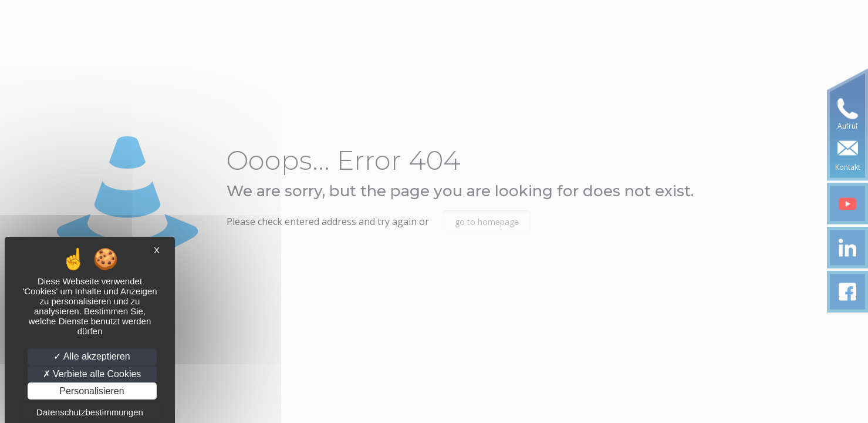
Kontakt (848, 167)
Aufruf (848, 126)
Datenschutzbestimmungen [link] (90, 412)
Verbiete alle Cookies (92, 374)
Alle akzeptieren (92, 356)
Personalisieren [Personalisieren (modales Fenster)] (92, 391)
